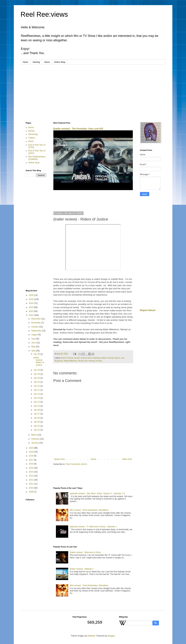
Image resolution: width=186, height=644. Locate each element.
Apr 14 (37, 402)
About (47, 62)
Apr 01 (37, 430)
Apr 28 (37, 370)
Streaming (33, 134)
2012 (31, 480)
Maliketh (91, 636)
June (34, 343)
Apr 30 (37, 354)
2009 (31, 492)
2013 (31, 476)
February (36, 439)
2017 (31, 460)
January (35, 443)
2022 (31, 311)
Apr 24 (37, 382)
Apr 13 (37, 406)
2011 (31, 484)
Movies (32, 131)
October (35, 327)
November (36, 323)
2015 (31, 468)
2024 (31, 303)
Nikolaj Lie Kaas (95, 361)
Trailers (32, 138)
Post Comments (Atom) (76, 464)
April (34, 351)
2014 (31, 472)
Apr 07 (37, 414)
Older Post (127, 459)
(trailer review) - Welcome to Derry (85, 552)
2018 (31, 456)
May (33, 347)
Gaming (36, 62)
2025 (31, 299)
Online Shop (60, 62)
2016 (31, 464)
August (35, 335)
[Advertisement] (93, 90)
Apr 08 (37, 410)
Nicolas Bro (83, 361)
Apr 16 (37, 398)
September (36, 331)
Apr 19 (37, 394)
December (36, 319)
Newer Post (59, 459)
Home (26, 62)
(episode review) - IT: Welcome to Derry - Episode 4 (93, 527)
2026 (31, 295)
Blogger (111, 636)
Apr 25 (37, 378)
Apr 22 (37, 386)
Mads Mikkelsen (71, 361)
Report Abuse (148, 310)
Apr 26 (37, 374)
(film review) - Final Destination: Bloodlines (89, 510)
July (33, 339)
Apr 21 (37, 390)
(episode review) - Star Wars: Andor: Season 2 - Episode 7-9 (97, 493)
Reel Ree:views (44, 14)
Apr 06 (37, 418)
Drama (117, 358)
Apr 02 (37, 426)
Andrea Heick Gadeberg (91, 358)
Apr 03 (37, 422)
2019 (31, 452)
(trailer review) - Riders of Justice (39, 361)
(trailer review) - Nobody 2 (81, 569)
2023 (31, 307)
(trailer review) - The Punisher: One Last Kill (78, 129)
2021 (31, 315)
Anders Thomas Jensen (70, 358)
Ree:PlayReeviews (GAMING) (37, 158)
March (34, 435)
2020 (31, 448)
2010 (31, 488)
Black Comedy (107, 358)
